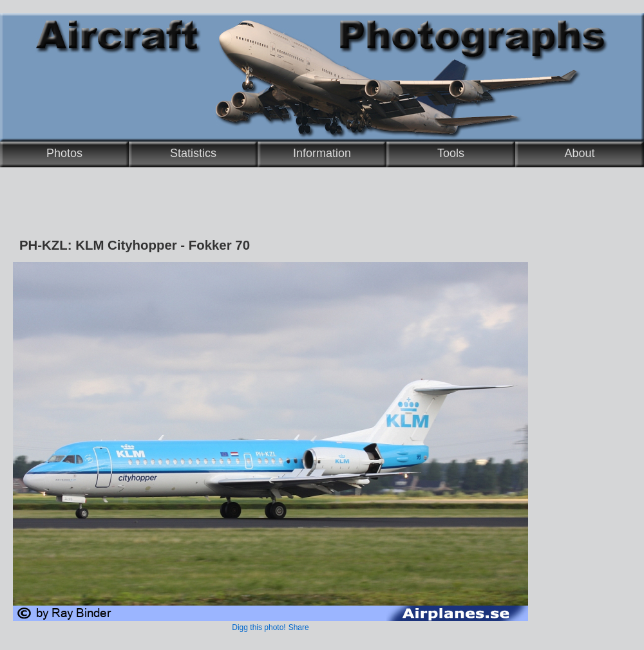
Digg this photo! (259, 627)
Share (299, 627)
